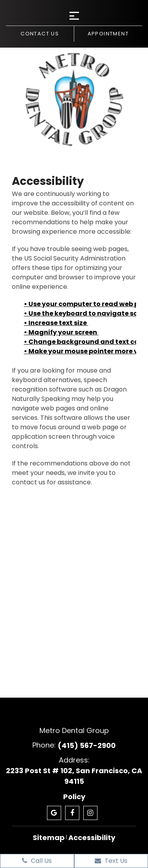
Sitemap (49, 838)
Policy (74, 797)
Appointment (108, 34)
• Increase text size (56, 323)
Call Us (37, 861)
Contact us (40, 34)
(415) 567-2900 (87, 745)
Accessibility (92, 838)
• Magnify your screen (61, 332)
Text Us (111, 861)
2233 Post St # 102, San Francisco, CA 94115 (74, 776)
